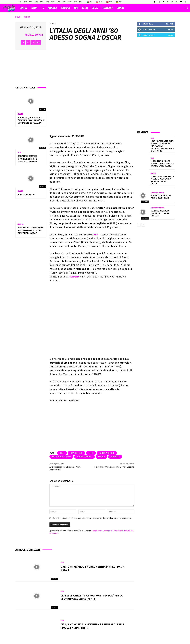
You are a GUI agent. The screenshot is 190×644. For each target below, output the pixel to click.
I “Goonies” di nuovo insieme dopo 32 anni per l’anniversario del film (162, 164)
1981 (31, 2)
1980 (25, 2)
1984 (47, 2)
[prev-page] (139, 225)
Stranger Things (157, 193)
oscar (101, 457)
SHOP (34, 8)
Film (19, 153)
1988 (69, 2)
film (91, 453)
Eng (99, 2)
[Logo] (10, 8)
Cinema (27, 17)
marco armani (85, 457)
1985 (53, 2)
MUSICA (52, 8)
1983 (42, 2)
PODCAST (107, 8)
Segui (171, 30)
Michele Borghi (34, 35)
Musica (20, 224)
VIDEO (120, 8)
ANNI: (19, 2)
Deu (119, 2)
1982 (36, 2)
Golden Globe (107, 453)
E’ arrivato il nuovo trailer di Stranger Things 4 (160, 213)
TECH (85, 8)
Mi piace (170, 24)
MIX (76, 8)
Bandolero (76, 453)
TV (43, 8)
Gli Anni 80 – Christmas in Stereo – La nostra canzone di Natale (30, 230)
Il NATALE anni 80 (26, 195)
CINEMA (65, 8)
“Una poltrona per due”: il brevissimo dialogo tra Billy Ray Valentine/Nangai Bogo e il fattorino (162, 146)
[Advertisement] (156, 84)
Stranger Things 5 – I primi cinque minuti (161, 197)
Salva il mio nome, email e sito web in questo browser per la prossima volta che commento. (92, 518)
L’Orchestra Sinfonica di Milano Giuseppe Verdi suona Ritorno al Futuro (162, 180)
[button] (187, 8)
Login (23, 8)
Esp (109, 2)
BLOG (95, 8)
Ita (89, 2)
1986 (58, 2)
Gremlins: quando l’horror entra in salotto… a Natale (27, 159)
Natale (20, 114)
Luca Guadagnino (61, 457)
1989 (75, 2)
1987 (64, 2)
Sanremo (75, 277)
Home (18, 17)
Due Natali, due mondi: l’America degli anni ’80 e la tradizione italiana (31, 120)
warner (115, 457)
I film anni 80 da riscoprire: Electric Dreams (114, 467)
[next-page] (143, 225)
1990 (81, 2)
